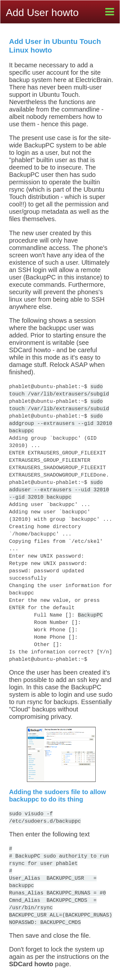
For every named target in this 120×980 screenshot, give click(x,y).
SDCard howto (31, 964)
